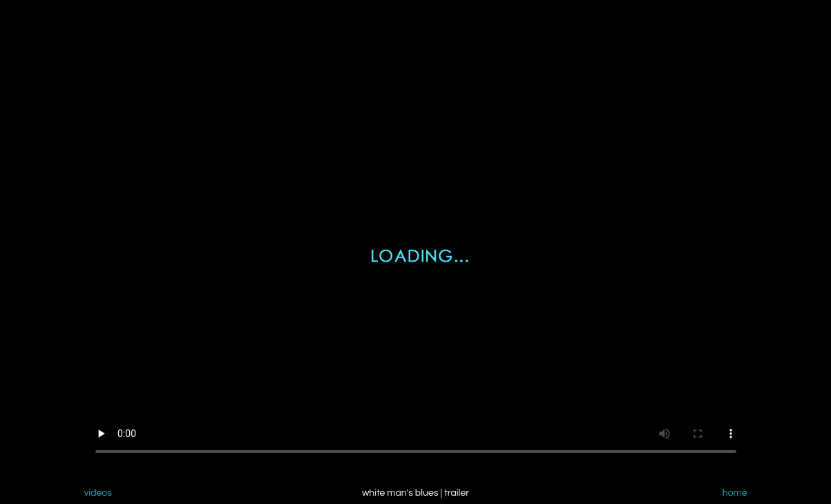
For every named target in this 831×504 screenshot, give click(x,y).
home (735, 493)
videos (98, 493)
